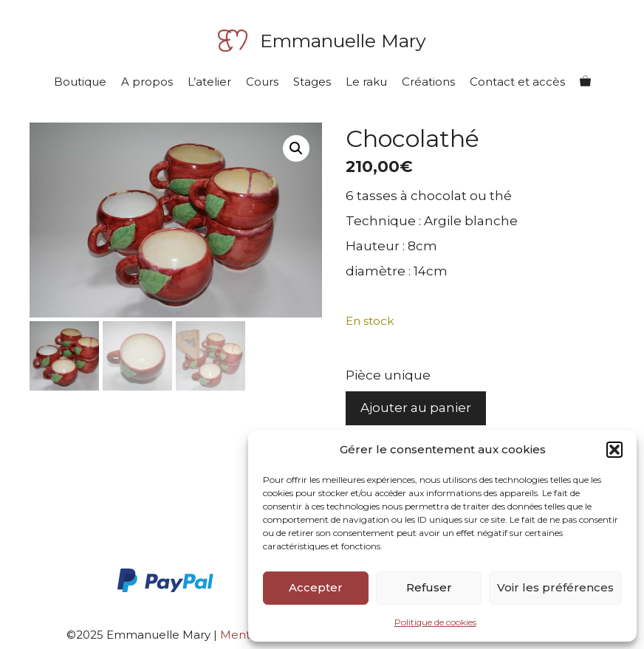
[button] (614, 450)
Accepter (316, 587)
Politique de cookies (435, 622)
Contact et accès (517, 82)
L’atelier (209, 82)
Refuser (429, 587)
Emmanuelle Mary (343, 41)
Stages (312, 82)
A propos (147, 82)
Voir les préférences (555, 587)
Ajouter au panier (416, 408)
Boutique (80, 82)
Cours (262, 82)
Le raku (366, 82)
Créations (428, 82)
